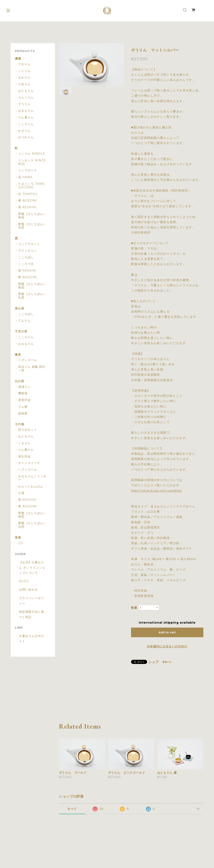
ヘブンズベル (28, 360)
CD (21, 543)
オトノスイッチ (29, 463)
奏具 (18, 355)
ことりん (24, 71)
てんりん (24, 321)
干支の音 (21, 331)
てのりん (24, 64)
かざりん (24, 131)
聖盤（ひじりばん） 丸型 (32, 226)
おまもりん (26, 111)
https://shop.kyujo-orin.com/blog (156, 491)
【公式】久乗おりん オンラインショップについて (32, 568)
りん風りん (26, 117)
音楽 (18, 538)
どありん (24, 84)
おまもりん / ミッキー (32, 478)
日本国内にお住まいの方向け (167, 646)
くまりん (24, 443)
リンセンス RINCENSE (32, 162)
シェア (154, 662)
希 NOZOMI (28, 201)
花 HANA (25, 177)
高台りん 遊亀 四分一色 (32, 369)
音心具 (20, 308)
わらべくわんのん (31, 487)
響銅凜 (23, 393)
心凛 (21, 493)
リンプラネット (29, 244)
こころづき (26, 264)
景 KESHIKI (27, 207)
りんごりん (26, 98)
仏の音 (20, 381)
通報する (167, 662)
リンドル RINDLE (32, 154)
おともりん (26, 91)
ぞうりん (24, 104)
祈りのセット (28, 430)
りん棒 (23, 407)
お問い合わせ (28, 590)
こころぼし (26, 257)
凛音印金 (24, 400)
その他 (20, 424)
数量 (134, 608)
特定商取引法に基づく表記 (32, 614)
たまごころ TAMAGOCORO (31, 186)
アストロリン (28, 251)
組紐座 (23, 413)
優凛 (18, 59)
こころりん (26, 124)
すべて (72, 809)
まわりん (24, 77)
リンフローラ (28, 170)
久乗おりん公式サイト (32, 639)
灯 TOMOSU (28, 194)
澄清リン (24, 387)
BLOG (24, 581)
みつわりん (26, 137)
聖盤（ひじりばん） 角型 (32, 216)
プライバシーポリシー (32, 601)
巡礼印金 (24, 456)
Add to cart (167, 632)
